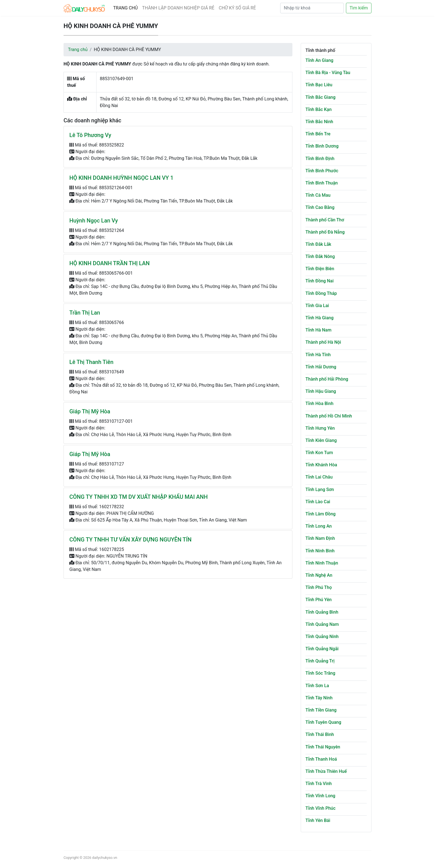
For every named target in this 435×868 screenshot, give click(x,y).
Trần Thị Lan (85, 313)
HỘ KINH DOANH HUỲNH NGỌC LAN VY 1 (121, 178)
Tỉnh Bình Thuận (322, 183)
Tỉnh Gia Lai (317, 306)
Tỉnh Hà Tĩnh (318, 355)
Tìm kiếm (359, 8)
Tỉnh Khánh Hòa (321, 465)
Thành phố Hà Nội (323, 342)
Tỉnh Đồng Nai (319, 281)
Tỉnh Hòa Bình (319, 403)
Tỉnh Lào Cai (318, 502)
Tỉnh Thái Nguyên (323, 747)
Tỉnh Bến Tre (318, 134)
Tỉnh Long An (319, 526)
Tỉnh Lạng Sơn (320, 489)
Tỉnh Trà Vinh (319, 784)
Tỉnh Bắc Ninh (319, 122)
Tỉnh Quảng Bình (322, 612)
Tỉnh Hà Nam (318, 330)
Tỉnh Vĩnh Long (320, 796)
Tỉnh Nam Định (320, 538)
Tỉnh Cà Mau (318, 195)
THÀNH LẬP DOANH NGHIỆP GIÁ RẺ (178, 8)
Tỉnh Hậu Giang (321, 391)
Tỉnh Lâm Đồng (321, 514)
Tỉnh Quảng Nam (322, 624)
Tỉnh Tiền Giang (321, 710)
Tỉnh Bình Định (320, 159)
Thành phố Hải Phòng (327, 379)
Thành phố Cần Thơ (325, 220)
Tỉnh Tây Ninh (319, 698)
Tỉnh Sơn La (317, 686)
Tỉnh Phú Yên (318, 600)
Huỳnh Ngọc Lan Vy (94, 221)
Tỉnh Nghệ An (319, 575)
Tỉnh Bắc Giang (320, 97)
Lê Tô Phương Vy (90, 135)
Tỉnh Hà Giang (319, 318)
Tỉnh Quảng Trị (320, 661)
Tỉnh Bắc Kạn (318, 109)
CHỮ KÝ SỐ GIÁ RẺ (237, 8)
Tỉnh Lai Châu (319, 477)
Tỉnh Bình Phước (322, 171)
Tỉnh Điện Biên (320, 269)
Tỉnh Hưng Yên (320, 428)
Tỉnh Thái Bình (320, 734)
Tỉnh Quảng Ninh (322, 637)
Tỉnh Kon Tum (319, 453)
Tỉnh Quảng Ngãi (322, 649)
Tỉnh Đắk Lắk (318, 244)
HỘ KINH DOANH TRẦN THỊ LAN (110, 263)
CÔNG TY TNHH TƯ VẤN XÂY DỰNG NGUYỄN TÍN (130, 540)
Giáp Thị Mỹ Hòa (90, 411)
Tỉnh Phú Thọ (319, 587)
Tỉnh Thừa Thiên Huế (326, 771)
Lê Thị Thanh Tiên (91, 362)
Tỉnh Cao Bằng (320, 207)
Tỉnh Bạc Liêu (319, 85)
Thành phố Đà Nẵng (325, 232)
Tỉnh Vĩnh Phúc (320, 808)
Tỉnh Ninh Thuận (322, 563)
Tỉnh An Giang (319, 60)
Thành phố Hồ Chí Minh (329, 416)
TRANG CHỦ (125, 8)
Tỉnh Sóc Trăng (320, 673)
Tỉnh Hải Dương (321, 367)
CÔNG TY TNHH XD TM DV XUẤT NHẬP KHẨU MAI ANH (139, 497)
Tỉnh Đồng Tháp (321, 293)
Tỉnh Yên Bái (318, 820)
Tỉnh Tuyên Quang (323, 722)
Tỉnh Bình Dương (322, 146)
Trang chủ (78, 50)
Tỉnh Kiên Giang (321, 440)
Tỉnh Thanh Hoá (321, 759)
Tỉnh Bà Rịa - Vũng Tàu (328, 73)
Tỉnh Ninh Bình (320, 551)
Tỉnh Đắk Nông (320, 256)
